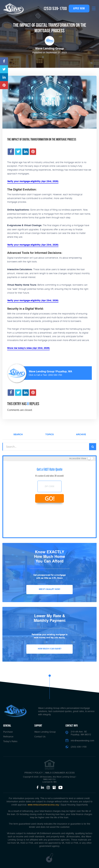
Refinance (8, 737)
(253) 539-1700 (55, 9)
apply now (79, 8)
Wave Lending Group (45, 732)
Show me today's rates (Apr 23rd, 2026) (28, 348)
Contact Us (40, 737)
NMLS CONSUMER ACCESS (60, 773)
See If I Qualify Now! (49, 589)
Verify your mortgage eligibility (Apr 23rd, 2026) (33, 181)
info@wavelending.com (82, 741)
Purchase (8, 732)
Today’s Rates (10, 741)
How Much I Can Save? (50, 649)
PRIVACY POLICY (34, 773)
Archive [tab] (81, 435)
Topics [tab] (49, 435)
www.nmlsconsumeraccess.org (43, 805)
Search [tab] (18, 435)
